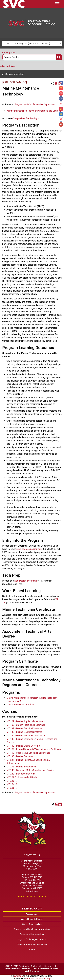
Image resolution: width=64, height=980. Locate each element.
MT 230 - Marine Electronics (21, 756)
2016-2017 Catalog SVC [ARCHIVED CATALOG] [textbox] (27, 44)
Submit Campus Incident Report (32, 944)
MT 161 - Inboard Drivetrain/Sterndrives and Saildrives (34, 749)
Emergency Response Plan (32, 934)
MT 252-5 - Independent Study (22, 777)
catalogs (18, 976)
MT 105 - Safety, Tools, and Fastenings (26, 725)
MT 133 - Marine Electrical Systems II (25, 732)
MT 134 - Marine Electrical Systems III (26, 735)
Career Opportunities (32, 924)
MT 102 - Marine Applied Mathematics (26, 721)
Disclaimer (26, 969)
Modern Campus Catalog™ (38, 979)
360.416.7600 (35, 874)
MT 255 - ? (12, 788)
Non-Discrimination (42, 969)
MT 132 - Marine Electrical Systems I (25, 728)
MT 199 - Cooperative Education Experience (28, 753)
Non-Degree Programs (26, 581)
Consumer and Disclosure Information (32, 929)
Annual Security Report (32, 919)
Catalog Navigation (15, 74)
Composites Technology (25, 118)
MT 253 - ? (12, 781)
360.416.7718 (35, 880)
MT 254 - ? (12, 784)
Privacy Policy (12, 969)
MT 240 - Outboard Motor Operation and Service (30, 770)
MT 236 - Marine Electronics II (22, 767)
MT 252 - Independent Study (21, 774)
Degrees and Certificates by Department (35, 104)
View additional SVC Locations (32, 896)
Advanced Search (9, 66)
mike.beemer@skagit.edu (29, 549)
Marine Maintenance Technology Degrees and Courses (34, 111)
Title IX (32, 950)
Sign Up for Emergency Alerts (32, 939)
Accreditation (32, 914)
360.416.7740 (36, 877)
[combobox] (32, 43)
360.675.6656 (32, 891)
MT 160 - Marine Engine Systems (23, 746)
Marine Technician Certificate (21, 705)
